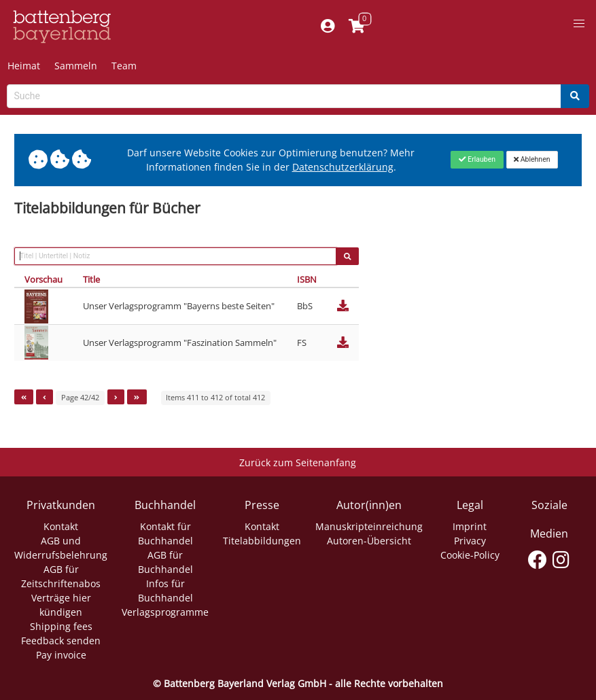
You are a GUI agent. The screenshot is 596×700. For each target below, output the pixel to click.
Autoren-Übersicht (369, 541)
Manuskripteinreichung (369, 526)
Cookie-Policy (470, 555)
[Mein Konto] (327, 27)
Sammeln (76, 66)
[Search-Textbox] (284, 96)
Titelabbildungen (262, 541)
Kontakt (61, 526)
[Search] (575, 96)
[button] (579, 24)
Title (91, 279)
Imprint (470, 526)
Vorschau (43, 279)
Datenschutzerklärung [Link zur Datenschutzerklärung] (343, 167)
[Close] (477, 160)
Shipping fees (61, 626)
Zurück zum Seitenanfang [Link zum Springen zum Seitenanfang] (298, 462)
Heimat (24, 66)
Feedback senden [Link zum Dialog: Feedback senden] (61, 641)
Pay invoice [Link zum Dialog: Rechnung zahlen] (61, 655)
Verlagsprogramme (165, 612)
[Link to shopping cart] (356, 27)
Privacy (470, 541)
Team (124, 66)
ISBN (307, 279)
